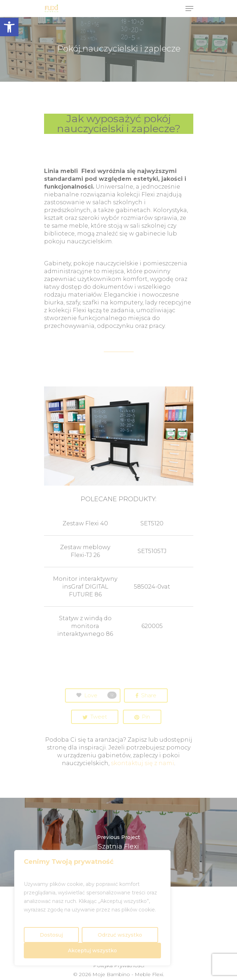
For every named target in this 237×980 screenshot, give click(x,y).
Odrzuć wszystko (120, 935)
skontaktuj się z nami (142, 763)
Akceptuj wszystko (92, 951)
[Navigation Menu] (189, 9)
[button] (9, 27)
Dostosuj (51, 935)
